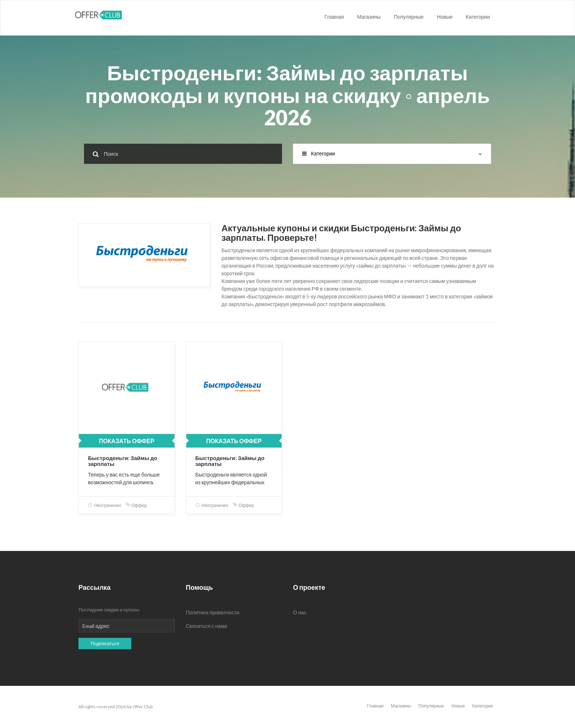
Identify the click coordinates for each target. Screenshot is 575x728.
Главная (334, 17)
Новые (445, 17)
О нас (300, 612)
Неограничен (105, 505)
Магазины (369, 17)
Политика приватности (213, 612)
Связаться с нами (207, 626)
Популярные (409, 17)
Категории (478, 17)
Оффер (136, 505)
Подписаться (105, 643)
